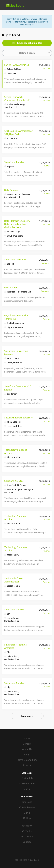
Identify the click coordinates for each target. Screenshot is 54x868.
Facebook (27, 826)
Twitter (29, 831)
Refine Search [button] (27, 53)
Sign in (27, 789)
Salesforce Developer (15, 260)
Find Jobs (27, 802)
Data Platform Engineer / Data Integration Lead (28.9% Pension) (17, 224)
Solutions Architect (14, 481)
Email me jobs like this (29, 43)
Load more (27, 716)
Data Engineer (12, 190)
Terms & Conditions (27, 760)
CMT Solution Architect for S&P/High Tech (18, 133)
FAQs (27, 754)
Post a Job (27, 778)
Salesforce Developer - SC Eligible (18, 388)
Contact (27, 744)
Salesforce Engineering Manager (16, 353)
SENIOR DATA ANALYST (17, 65)
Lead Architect (12, 288)
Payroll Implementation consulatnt (16, 317)
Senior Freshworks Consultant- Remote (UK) (17, 99)
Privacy (27, 765)
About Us (27, 749)
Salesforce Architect (15, 162)
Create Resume (27, 807)
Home (27, 738)
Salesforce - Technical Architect (16, 646)
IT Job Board (33, 860)
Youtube (27, 842)
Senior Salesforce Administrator (13, 580)
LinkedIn (29, 836)
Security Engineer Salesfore (18, 418)
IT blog (27, 818)
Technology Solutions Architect (16, 451)
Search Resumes (27, 784)
